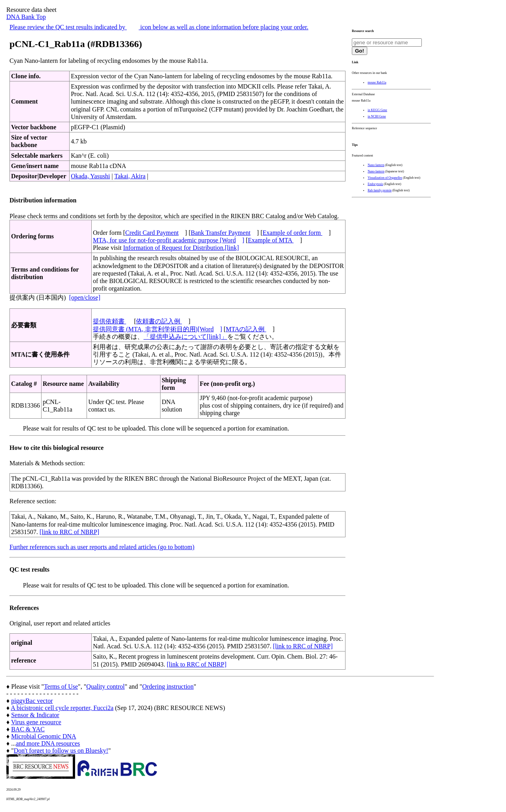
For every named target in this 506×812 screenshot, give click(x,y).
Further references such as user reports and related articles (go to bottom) (102, 547)
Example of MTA (271, 240)
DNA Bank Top (26, 17)
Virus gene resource (36, 722)
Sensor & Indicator (35, 715)
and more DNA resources (48, 743)
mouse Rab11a (377, 82)
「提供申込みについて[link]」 (185, 337)
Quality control (105, 686)
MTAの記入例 (246, 329)
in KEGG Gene (377, 110)
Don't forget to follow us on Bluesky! (61, 751)
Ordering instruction (168, 686)
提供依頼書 (110, 321)
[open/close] (85, 297)
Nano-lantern (376, 165)
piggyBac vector (32, 701)
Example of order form (292, 233)
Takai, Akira (130, 176)
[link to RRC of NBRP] (69, 532)
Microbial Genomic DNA (43, 736)
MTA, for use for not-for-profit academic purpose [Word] (169, 240)
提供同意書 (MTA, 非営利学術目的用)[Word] (158, 329)
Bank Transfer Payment (221, 233)
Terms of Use (61, 686)
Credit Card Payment (152, 233)
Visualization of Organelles (385, 178)
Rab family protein (379, 190)
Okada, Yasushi (90, 176)
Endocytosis (375, 184)
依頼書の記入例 (159, 321)
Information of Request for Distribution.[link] (181, 248)
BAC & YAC (28, 729)
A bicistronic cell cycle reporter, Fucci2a (62, 708)
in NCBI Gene (377, 116)
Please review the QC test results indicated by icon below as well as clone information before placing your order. (159, 27)
